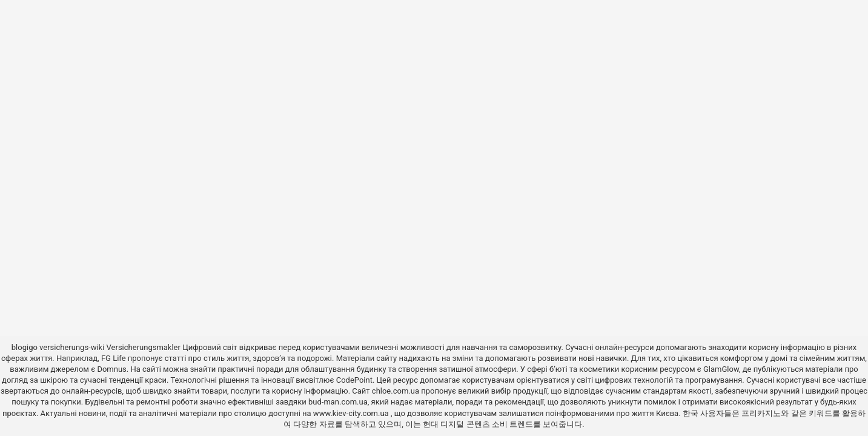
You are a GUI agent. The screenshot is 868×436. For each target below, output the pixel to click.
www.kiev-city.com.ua (352, 413)
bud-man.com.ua (338, 402)
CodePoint (354, 380)
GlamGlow (721, 369)
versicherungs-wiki (72, 347)
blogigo (25, 347)
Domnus (111, 369)
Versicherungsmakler (144, 347)
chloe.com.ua (396, 391)
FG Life (114, 358)
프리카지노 (761, 413)
